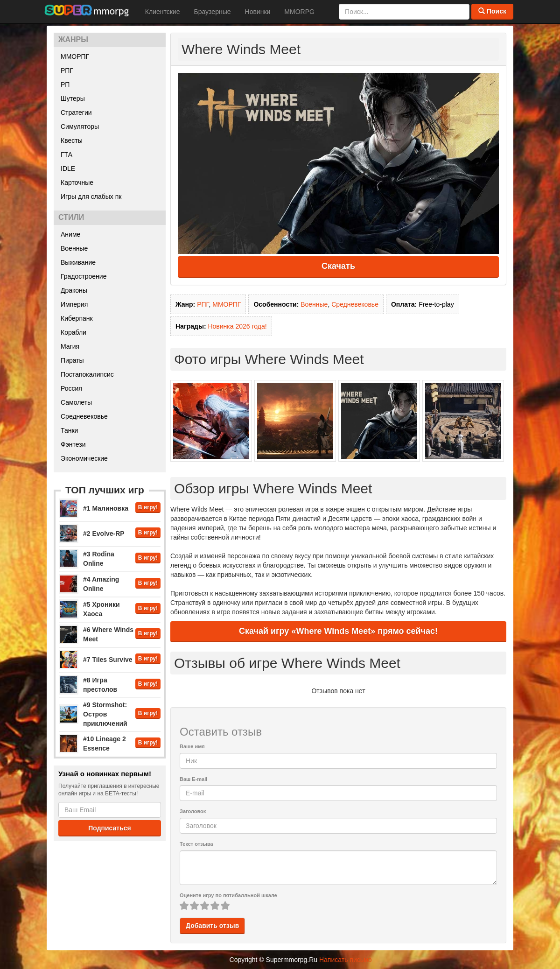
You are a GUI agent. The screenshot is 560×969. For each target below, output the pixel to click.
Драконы (74, 290)
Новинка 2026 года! (237, 326)
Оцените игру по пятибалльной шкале (228, 895)
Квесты (72, 140)
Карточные (77, 183)
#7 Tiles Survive (108, 660)
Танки (69, 430)
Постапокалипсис (87, 374)
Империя (74, 304)
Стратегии (76, 112)
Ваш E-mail (193, 779)
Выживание (78, 262)
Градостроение (84, 276)
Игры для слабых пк (91, 197)
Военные (74, 248)
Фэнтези (73, 444)
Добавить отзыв (212, 926)
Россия (71, 388)
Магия (70, 346)
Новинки (258, 12)
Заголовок (193, 811)
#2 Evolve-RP (104, 534)
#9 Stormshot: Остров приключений (105, 714)
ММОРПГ (75, 56)
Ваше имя (192, 746)
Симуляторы (80, 126)
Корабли (73, 332)
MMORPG (299, 12)
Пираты (72, 360)
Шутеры (73, 98)
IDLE (68, 169)
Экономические (84, 458)
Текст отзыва (196, 844)
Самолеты (76, 402)
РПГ (67, 70)
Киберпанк (77, 318)
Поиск (492, 11)
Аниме (70, 234)
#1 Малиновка (106, 508)
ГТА (66, 154)
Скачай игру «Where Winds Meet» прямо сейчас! (338, 631)
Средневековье (84, 416)
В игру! (148, 507)
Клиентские (163, 12)
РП (65, 84)
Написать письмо (345, 960)
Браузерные (212, 12)
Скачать (338, 266)
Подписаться (110, 828)
